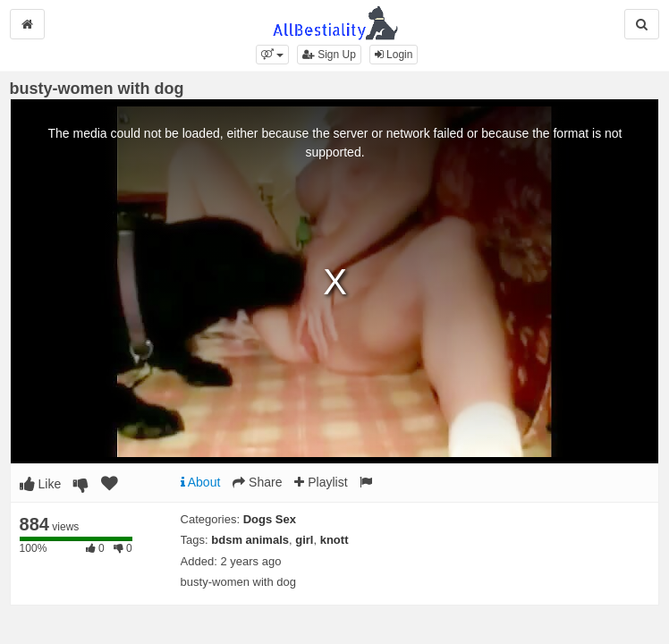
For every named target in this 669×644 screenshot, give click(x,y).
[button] (272, 55)
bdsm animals (250, 540)
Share (257, 482)
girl (304, 540)
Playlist (321, 482)
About (201, 482)
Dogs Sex (270, 519)
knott (334, 540)
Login (394, 55)
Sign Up (329, 55)
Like (41, 484)
